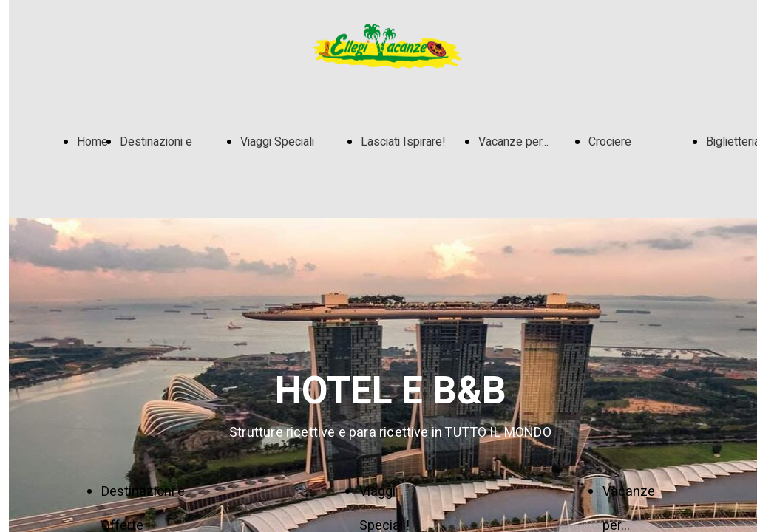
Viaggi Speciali (277, 142)
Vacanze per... (513, 142)
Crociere (610, 142)
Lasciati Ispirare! (403, 142)
